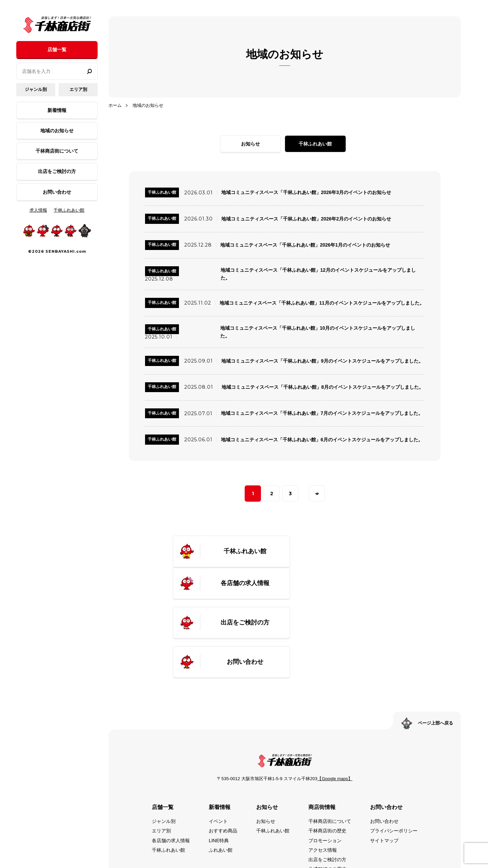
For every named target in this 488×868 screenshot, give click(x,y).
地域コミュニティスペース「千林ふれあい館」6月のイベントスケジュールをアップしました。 (322, 441)
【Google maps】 (335, 710)
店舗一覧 (57, 50)
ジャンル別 (36, 89)
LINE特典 (219, 772)
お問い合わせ (57, 192)
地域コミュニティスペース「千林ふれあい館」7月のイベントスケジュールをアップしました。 (322, 414)
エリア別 (78, 89)
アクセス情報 (323, 781)
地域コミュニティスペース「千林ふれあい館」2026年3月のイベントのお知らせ (306, 193)
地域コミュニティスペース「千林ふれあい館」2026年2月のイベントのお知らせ (306, 219)
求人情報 (38, 210)
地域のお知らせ (57, 131)
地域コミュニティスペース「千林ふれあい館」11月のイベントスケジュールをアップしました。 (322, 304)
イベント (218, 753)
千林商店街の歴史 (327, 762)
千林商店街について (57, 151)
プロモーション (325, 772)
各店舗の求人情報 (171, 772)
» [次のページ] (317, 495)
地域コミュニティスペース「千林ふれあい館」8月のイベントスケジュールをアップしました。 (323, 388)
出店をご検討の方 (57, 171)
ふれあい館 (221, 781)
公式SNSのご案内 (328, 800)
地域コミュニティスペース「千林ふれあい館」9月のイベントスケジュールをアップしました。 (322, 362)
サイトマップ (384, 772)
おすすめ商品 (223, 762)
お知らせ (257, 144)
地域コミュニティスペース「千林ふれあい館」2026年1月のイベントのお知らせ (305, 245)
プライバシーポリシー (394, 762)
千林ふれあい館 (69, 210)
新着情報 (57, 110)
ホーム (115, 105)
